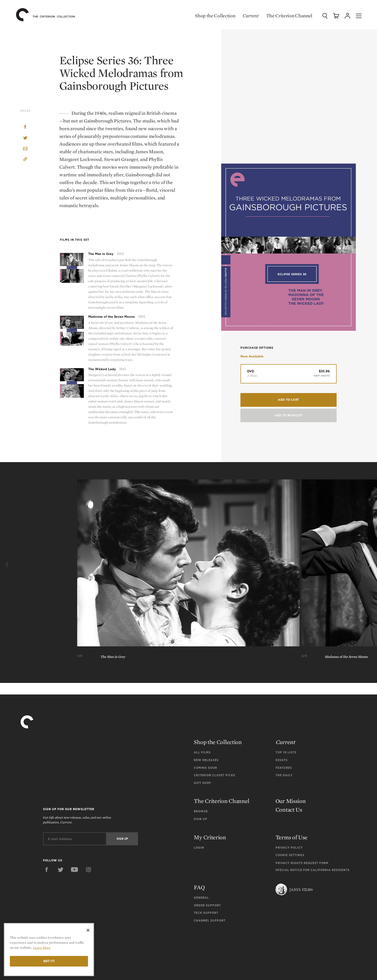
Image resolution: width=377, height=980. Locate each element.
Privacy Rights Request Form (302, 863)
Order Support (207, 905)
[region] (49, 950)
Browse (201, 811)
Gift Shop (202, 783)
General (201, 898)
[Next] (369, 565)
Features (284, 768)
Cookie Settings (290, 855)
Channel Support (210, 920)
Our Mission (291, 801)
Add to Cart (289, 402)
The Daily (284, 775)
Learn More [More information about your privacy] (42, 948)
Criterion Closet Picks (214, 775)
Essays (282, 760)
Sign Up (201, 819)
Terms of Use (292, 837)
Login (199, 848)
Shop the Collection (214, 16)
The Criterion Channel (289, 16)
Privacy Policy (289, 848)
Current (250, 16)
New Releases (206, 760)
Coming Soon (205, 768)
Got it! (49, 961)
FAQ (199, 887)
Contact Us (289, 810)
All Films (202, 752)
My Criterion (210, 837)
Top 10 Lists (286, 752)
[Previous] (8, 565)
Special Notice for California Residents (313, 870)
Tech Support (206, 913)
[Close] (88, 930)
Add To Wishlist (289, 417)
